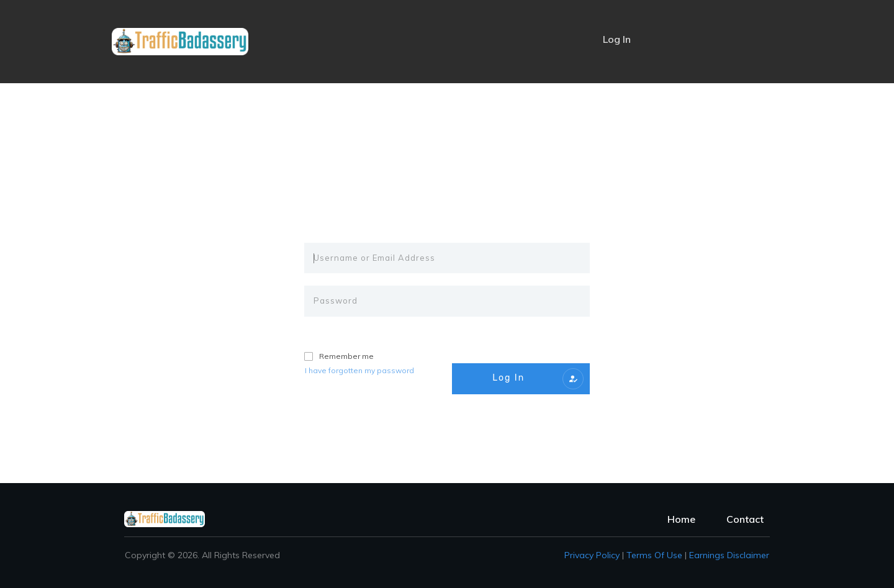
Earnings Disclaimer (729, 555)
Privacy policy (592, 555)
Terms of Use (654, 555)
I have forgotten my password (359, 370)
